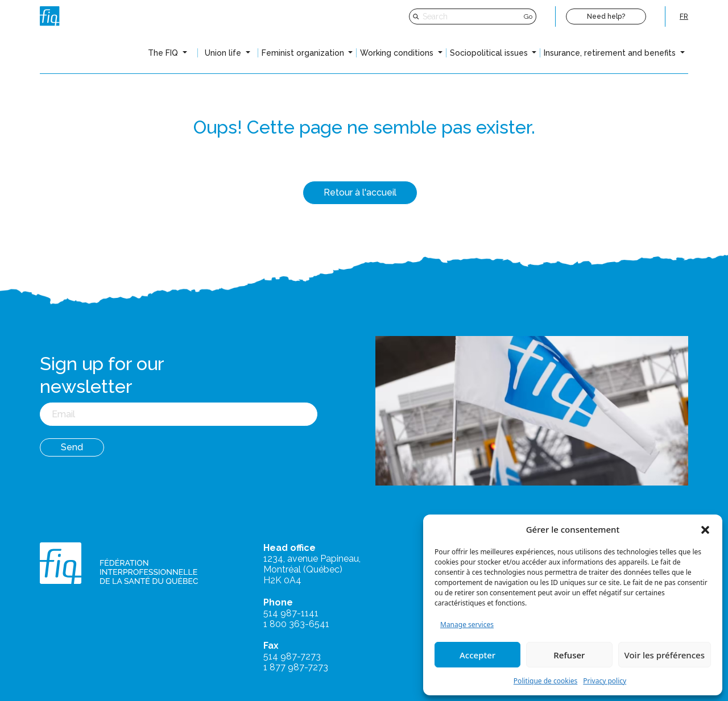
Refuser (569, 655)
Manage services (467, 625)
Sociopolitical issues (490, 53)
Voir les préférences (665, 655)
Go (528, 16)
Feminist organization (304, 53)
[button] (705, 529)
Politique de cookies (545, 681)
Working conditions (398, 53)
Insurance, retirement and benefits (611, 53)
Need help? (606, 16)
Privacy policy (605, 681)
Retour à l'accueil (360, 192)
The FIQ (164, 53)
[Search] (472, 16)
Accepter (477, 655)
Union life (224, 53)
